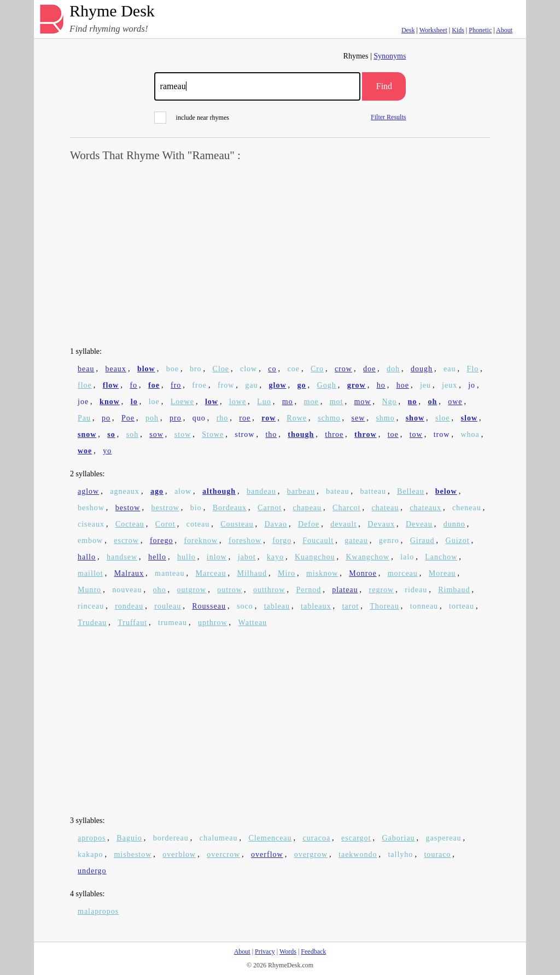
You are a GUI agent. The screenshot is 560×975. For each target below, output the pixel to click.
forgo (282, 541)
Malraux (129, 573)
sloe (443, 418)
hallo (87, 557)
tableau (277, 606)
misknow (322, 573)
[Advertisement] (280, 255)
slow (469, 418)
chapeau (307, 508)
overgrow (311, 854)
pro (176, 418)
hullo (186, 557)
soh (132, 434)
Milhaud (252, 573)
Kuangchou (315, 557)
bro (196, 369)
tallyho (400, 854)
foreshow (245, 541)
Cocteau (130, 524)
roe (245, 418)
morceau (403, 573)
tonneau (424, 606)
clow (249, 369)
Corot (165, 524)
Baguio (129, 838)
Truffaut (132, 623)
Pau (84, 418)
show (415, 418)
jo (472, 385)
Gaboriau (399, 838)
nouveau (127, 590)
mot (337, 402)
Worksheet (433, 30)
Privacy (265, 951)
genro (389, 541)
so (111, 434)
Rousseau (209, 606)
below (446, 491)
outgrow (192, 590)
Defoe (309, 524)
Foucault (318, 541)
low (212, 402)
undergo (92, 871)
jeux (450, 385)
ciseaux (91, 524)
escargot (356, 838)
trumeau (173, 623)
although (219, 491)
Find (384, 86)
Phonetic (480, 30)
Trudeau (92, 623)
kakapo (90, 854)
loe (154, 402)
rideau (416, 590)
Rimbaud (454, 590)
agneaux (125, 491)
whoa (470, 434)
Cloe (221, 369)
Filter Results (388, 117)
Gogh (327, 385)
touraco (437, 854)
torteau (462, 606)
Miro (287, 573)
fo (133, 385)
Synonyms (390, 56)
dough (422, 369)
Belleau (411, 491)
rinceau (91, 606)
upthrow (213, 623)
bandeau (261, 491)
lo (134, 402)
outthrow (269, 590)
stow (183, 434)
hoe (403, 385)
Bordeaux (230, 508)
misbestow (133, 854)
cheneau (467, 508)
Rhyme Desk (112, 11)
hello (157, 557)
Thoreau (384, 606)
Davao (276, 524)
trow (442, 434)
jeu (425, 385)
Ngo (389, 402)
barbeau (301, 491)
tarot (350, 606)
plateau (345, 590)
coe (293, 369)
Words (288, 951)
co (272, 369)
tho (271, 434)
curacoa (317, 838)
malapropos (98, 911)
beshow (91, 508)
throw (366, 434)
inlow (217, 557)
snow (87, 434)
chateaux (425, 508)
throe (334, 434)
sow (156, 434)
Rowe (297, 418)
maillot (91, 573)
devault (343, 524)
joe (83, 402)
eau (450, 369)
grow (357, 385)
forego (162, 541)
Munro (89, 590)
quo (199, 418)
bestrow (165, 508)
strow (244, 434)
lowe (238, 402)
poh (152, 418)
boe (173, 369)
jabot (247, 557)
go (302, 385)
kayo (275, 557)
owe (455, 402)
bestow (128, 508)
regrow (382, 590)
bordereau (171, 838)
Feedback (313, 951)
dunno (454, 524)
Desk (408, 30)
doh (393, 369)
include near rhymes (192, 118)
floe (85, 385)
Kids (458, 30)
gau (251, 385)
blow (146, 369)
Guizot (458, 541)
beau (86, 369)
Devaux (381, 524)
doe (369, 369)
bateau (338, 491)
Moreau (442, 573)
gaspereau (444, 838)
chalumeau (219, 838)
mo (288, 402)
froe (199, 385)
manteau (170, 573)
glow (278, 385)
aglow (88, 491)
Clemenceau (270, 838)
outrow (230, 590)
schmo (329, 418)
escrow (126, 541)
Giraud (422, 541)
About (504, 30)
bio (196, 508)
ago (157, 491)
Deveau (419, 524)
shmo (385, 418)
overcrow (223, 854)
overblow (179, 854)
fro (176, 385)
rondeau (129, 606)
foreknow (201, 541)
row (269, 418)
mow (362, 402)
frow (226, 385)
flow (111, 385)
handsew (122, 557)
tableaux (316, 606)
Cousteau (237, 524)
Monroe (363, 573)
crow (343, 369)
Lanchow (441, 557)
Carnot (270, 508)
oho (160, 590)
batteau (373, 491)
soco (245, 606)
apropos (92, 838)
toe (393, 434)
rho (223, 418)
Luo (264, 402)
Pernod (308, 590)
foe (154, 385)
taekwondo (358, 854)
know (110, 402)
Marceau (211, 573)
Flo (473, 369)
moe (311, 402)
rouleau (168, 606)
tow (416, 434)
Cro (317, 369)
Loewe (182, 402)
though (301, 434)
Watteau (253, 623)
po (106, 418)
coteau (198, 524)
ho (381, 385)
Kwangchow (367, 557)
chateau (385, 508)
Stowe (213, 434)
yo (107, 451)
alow (183, 491)
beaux (115, 369)
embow (90, 541)
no (413, 402)
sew (358, 418)
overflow (267, 854)
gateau (356, 541)
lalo (407, 557)
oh (432, 402)
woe (85, 451)
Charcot (346, 508)
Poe (128, 418)
